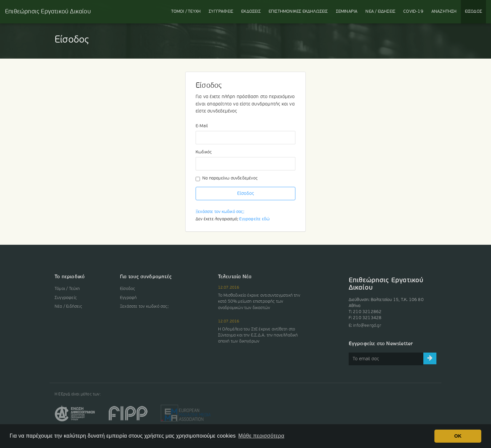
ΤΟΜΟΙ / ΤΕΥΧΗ (186, 12)
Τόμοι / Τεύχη (67, 289)
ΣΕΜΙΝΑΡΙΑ (347, 12)
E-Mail (202, 126)
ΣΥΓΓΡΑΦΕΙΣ (221, 12)
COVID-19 (413, 12)
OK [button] (458, 436)
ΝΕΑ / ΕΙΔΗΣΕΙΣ (380, 12)
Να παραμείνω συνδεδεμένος (227, 179)
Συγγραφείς (66, 298)
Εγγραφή (128, 298)
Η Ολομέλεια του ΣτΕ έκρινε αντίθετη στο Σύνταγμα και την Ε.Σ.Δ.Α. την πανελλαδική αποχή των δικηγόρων (258, 335)
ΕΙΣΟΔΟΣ (473, 12)
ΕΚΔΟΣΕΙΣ (251, 12)
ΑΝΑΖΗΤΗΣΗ (444, 12)
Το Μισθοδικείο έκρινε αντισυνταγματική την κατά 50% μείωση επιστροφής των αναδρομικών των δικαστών (259, 302)
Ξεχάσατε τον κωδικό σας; (220, 212)
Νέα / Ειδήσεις (68, 307)
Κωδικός (204, 152)
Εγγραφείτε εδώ (254, 219)
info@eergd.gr (367, 326)
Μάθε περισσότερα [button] (261, 436)
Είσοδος (245, 194)
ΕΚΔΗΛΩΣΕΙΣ (298, 12)
